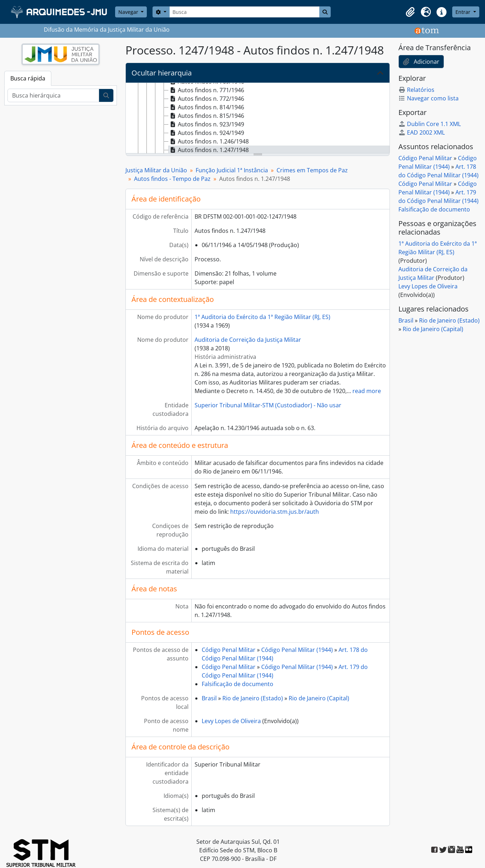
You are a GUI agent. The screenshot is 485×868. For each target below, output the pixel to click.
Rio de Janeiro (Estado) (253, 698)
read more (367, 391)
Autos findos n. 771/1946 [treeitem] (206, 90)
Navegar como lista (429, 98)
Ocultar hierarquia (162, 73)
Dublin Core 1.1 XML (430, 124)
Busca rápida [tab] (28, 78)
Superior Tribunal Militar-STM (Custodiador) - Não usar (268, 405)
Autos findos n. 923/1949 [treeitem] (206, 124)
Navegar (129, 12)
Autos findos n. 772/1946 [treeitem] (206, 99)
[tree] (258, 119)
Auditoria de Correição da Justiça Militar (248, 340)
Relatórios (416, 90)
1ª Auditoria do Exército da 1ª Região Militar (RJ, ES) (262, 317)
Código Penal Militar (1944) (297, 650)
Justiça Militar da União (156, 170)
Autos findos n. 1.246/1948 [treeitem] (209, 141)
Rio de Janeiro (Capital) (319, 698)
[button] (410, 12)
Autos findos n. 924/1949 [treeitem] (206, 133)
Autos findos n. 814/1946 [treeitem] (206, 107)
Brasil (209, 698)
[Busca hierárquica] (53, 95)
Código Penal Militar (229, 650)
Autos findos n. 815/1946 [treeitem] (206, 116)
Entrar (464, 12)
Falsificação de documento (238, 684)
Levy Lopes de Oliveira (231, 721)
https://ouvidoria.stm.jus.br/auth (275, 512)
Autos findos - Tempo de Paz (172, 179)
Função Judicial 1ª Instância (232, 170)
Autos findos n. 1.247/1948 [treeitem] (209, 150)
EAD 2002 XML (422, 132)
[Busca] (244, 12)
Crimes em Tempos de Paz (312, 170)
